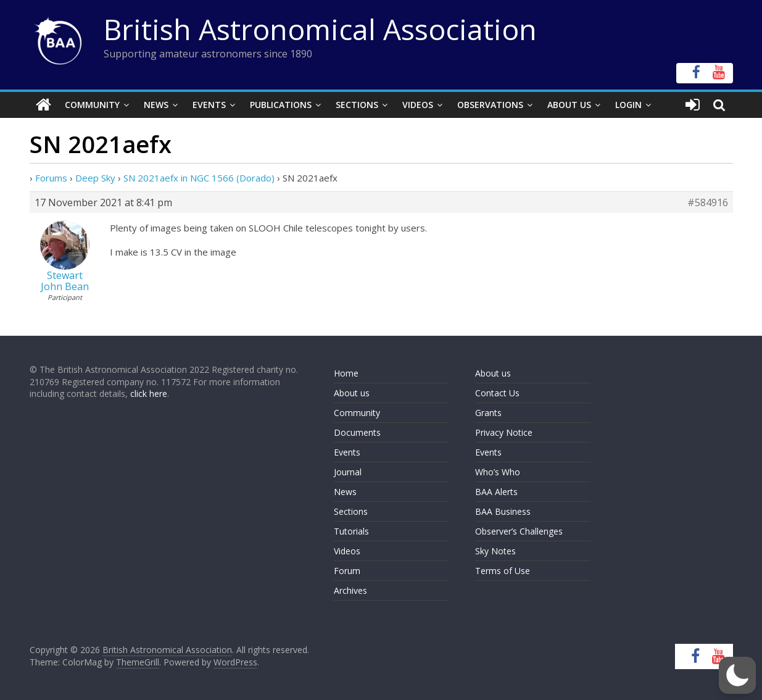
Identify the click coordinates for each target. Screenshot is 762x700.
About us (352, 393)
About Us (569, 105)
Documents (357, 432)
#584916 (708, 202)
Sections (357, 105)
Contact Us (497, 393)
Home (346, 373)
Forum (347, 571)
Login (628, 105)
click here (149, 394)
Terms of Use (503, 571)
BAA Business (503, 511)
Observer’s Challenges (519, 531)
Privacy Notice (504, 432)
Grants (488, 413)
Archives (350, 590)
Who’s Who (498, 472)
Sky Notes (495, 551)
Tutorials (351, 531)
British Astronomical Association (320, 29)
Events (209, 105)
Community (92, 105)
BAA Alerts (496, 492)
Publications (281, 105)
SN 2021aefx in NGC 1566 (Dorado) (199, 178)
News (156, 105)
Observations (490, 105)
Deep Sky (95, 178)
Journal (348, 472)
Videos (418, 105)
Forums (51, 178)
